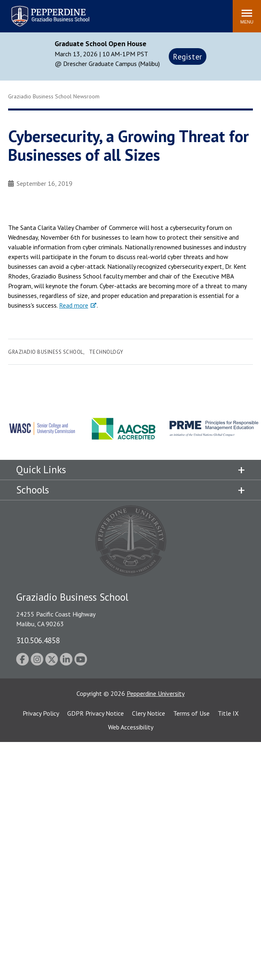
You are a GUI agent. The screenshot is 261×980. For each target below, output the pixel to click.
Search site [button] (117, 12)
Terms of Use (191, 713)
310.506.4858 (38, 640)
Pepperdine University (156, 693)
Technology (106, 352)
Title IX (228, 713)
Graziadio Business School (46, 352)
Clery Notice (149, 713)
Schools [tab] (33, 490)
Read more (74, 305)
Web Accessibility (131, 727)
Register (188, 56)
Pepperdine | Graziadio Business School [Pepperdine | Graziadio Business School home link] (40, 11)
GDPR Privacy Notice (95, 713)
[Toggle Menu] (247, 16)
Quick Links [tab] (41, 470)
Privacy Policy (41, 713)
